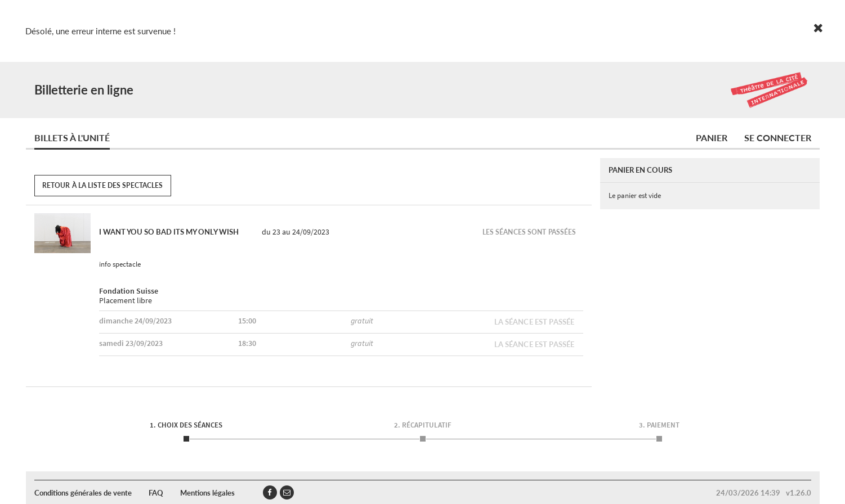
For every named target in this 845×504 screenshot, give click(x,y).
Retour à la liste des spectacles (103, 185)
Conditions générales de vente (83, 493)
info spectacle (120, 264)
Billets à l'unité (72, 138)
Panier (712, 138)
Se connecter (778, 138)
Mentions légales (207, 493)
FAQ (156, 493)
